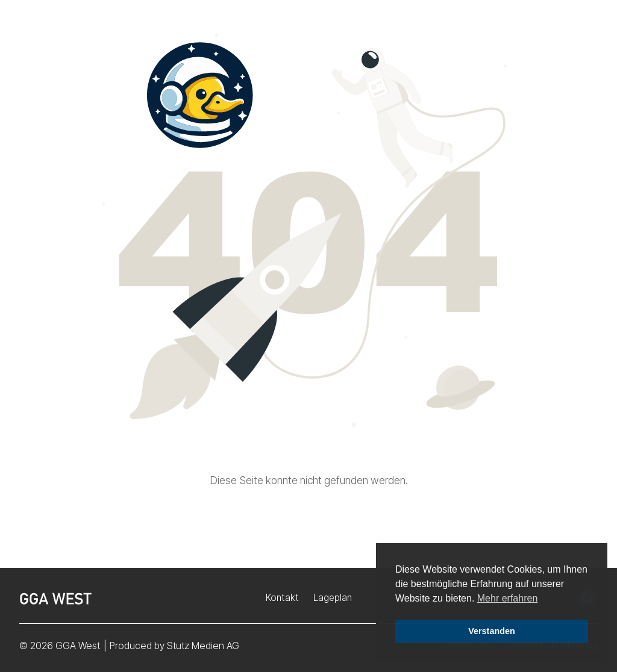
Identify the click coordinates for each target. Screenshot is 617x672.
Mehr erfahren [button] (508, 598)
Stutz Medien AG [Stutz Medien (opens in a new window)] (203, 646)
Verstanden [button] (492, 631)
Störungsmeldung (485, 35)
